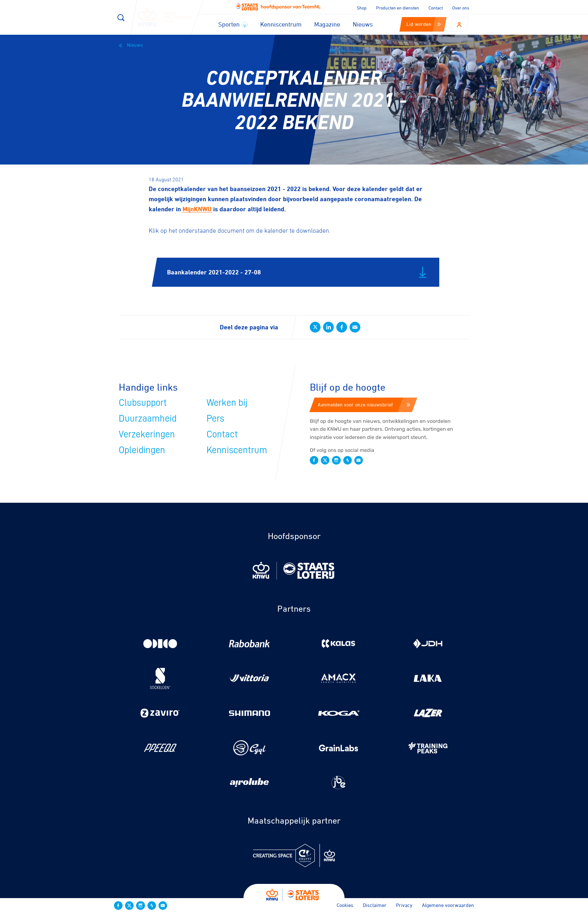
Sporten (233, 24)
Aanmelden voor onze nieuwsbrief (364, 405)
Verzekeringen (147, 434)
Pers (215, 418)
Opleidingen (142, 450)
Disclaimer (375, 905)
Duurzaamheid (148, 418)
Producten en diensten (398, 8)
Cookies (345, 905)
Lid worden (424, 24)
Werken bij (227, 403)
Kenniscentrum (281, 24)
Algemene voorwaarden (448, 905)
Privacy (404, 905)
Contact (436, 8)
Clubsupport (143, 403)
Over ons (461, 8)
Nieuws (363, 24)
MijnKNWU (197, 209)
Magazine (327, 24)
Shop (362, 8)
